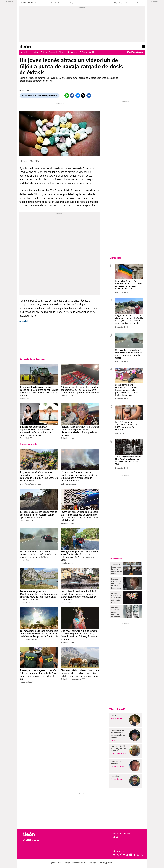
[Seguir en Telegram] (124, 855)
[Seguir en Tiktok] (135, 855)
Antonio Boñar (116, 779)
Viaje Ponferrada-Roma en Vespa (65, 3)
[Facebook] (72, 95)
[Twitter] (83, 95)
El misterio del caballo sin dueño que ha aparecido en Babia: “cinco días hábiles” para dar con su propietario (80, 673)
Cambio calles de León (130, 3)
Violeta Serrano (116, 718)
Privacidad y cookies (79, 863)
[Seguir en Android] (114, 837)
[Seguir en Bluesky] (114, 855)
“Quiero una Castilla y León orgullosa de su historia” (118, 748)
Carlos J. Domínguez (68, 484)
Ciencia (62, 52)
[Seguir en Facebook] (121, 855)
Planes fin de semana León (82, 3)
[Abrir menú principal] (143, 47)
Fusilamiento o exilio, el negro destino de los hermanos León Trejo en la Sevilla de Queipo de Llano (116, 612)
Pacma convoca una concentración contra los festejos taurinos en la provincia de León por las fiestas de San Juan (127, 390)
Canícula (114, 715)
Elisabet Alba (25, 484)
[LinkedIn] (89, 95)
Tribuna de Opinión (118, 709)
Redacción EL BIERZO (28, 640)
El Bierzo (83, 52)
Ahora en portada (29, 444)
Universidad (72, 52)
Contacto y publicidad (106, 863)
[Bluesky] (78, 95)
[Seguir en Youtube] (131, 855)
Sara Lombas (36, 484)
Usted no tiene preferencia (116, 762)
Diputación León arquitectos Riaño (45, 3)
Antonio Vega (25, 398)
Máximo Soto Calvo (118, 753)
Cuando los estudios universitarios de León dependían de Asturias (118, 734)
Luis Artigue (115, 740)
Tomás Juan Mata (117, 766)
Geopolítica (115, 776)
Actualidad (26, 52)
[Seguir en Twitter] (118, 855)
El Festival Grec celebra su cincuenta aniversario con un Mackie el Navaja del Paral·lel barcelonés (116, 598)
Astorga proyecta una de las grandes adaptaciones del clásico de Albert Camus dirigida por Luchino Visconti (80, 390)
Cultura (44, 52)
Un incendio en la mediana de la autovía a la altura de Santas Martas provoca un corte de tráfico (38, 554)
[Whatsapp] (67, 95)
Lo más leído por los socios (33, 359)
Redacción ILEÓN (67, 396)
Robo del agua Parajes (117, 3)
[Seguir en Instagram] (127, 855)
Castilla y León (95, 52)
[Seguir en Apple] (117, 837)
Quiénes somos (56, 863)
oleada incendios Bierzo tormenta (100, 3)
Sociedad (53, 52)
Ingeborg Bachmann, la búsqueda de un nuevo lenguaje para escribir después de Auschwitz (116, 584)
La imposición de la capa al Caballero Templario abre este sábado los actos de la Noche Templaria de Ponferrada (39, 634)
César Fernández (67, 563)
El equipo (67, 863)
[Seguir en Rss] (142, 855)
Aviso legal (92, 863)
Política (35, 52)
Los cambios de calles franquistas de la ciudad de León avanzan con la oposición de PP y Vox (39, 515)
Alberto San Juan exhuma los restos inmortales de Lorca (116, 569)
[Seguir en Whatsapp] (138, 855)
